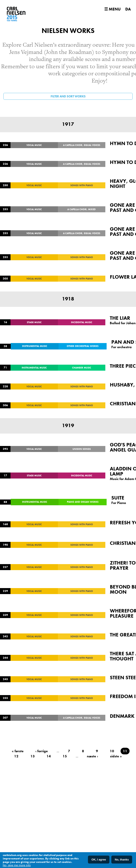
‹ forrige (42, 751)
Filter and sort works (68, 96)
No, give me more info (17, 865)
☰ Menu (112, 9)
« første (18, 751)
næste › (92, 756)
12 (16, 756)
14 (49, 756)
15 (65, 756)
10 (112, 751)
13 (33, 756)
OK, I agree (99, 860)
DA (128, 9)
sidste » (116, 756)
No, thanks (122, 860)
